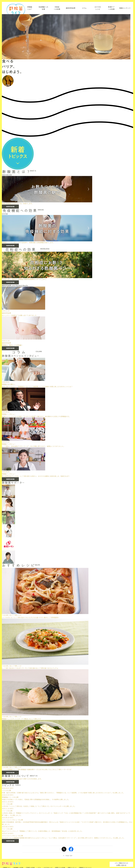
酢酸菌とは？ (30, 8)
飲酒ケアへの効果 (111, 8)
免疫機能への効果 (43, 8)
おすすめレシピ (98, 8)
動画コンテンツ (125, 8)
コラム (84, 8)
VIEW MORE (10, 348)
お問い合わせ (121, 864)
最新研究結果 (71, 8)
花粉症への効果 (57, 8)
